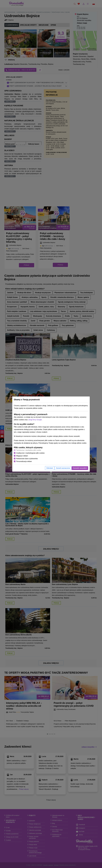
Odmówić (50, 468)
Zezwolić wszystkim (80, 468)
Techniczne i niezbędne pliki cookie (29, 450)
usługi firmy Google (35, 420)
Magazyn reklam (22, 456)
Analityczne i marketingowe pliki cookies (30, 453)
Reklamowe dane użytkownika (27, 459)
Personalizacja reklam (24, 461)
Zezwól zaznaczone (63, 468)
